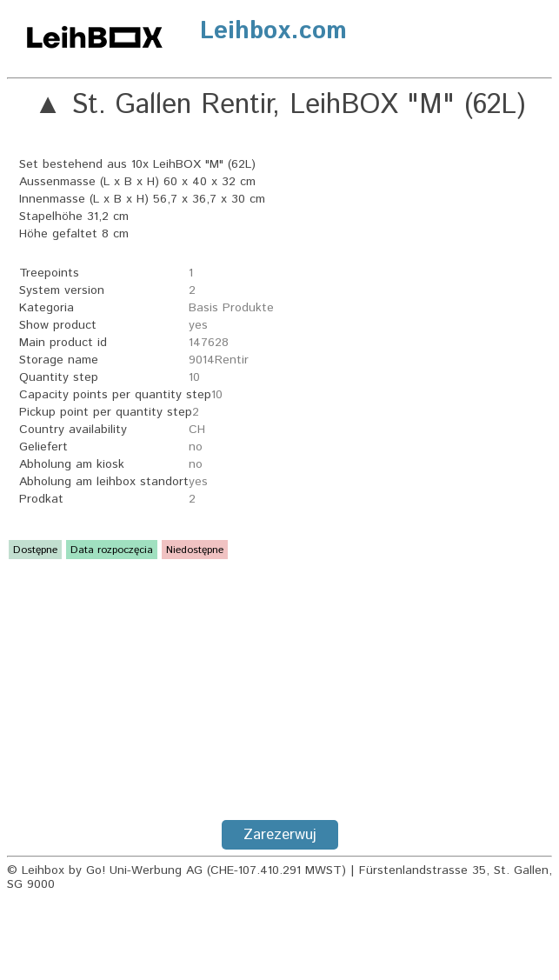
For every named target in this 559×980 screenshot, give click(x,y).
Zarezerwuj (280, 835)
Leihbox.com (273, 31)
